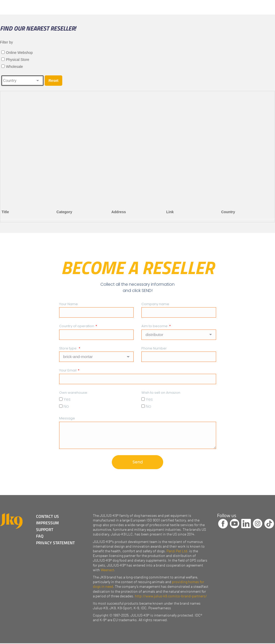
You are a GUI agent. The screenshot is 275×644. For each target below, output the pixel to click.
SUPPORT (45, 530)
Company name (155, 304)
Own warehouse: (74, 393)
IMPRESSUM (48, 524)
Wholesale (14, 67)
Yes (67, 399)
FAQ (41, 536)
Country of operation (77, 326)
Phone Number (154, 348)
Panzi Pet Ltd (177, 552)
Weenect (107, 571)
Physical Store (18, 60)
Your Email (68, 370)
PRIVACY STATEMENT (56, 543)
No (66, 406)
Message (67, 418)
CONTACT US (48, 517)
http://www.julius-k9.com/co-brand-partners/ (171, 597)
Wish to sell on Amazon (161, 393)
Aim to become (155, 326)
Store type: (69, 348)
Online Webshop (19, 53)
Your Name (68, 304)
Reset (53, 81)
